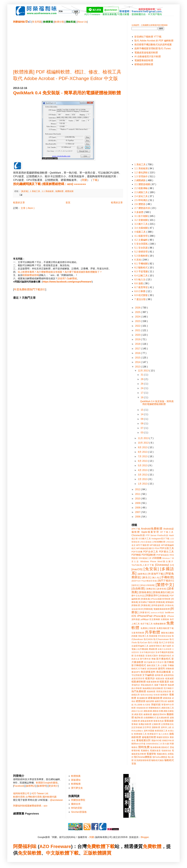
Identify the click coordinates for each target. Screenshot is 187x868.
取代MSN (148, 639)
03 (142, 433)
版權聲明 (42, 786)
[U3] (172, 565)
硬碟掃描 (167, 698)
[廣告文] (146, 577)
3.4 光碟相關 (141, 228)
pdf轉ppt (145, 619)
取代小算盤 (153, 643)
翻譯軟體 (139, 718)
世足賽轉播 (155, 619)
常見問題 (37, 22)
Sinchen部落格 (79, 812)
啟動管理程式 (156, 646)
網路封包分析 (137, 711)
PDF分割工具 (167, 548)
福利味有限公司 (21, 793)
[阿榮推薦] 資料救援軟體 (152, 605)
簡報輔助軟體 (142, 708)
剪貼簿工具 (143, 636)
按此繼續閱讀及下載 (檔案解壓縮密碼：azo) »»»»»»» (50, 184)
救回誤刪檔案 (164, 672)
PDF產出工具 (166, 552)
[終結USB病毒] (148, 585)
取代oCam (142, 643)
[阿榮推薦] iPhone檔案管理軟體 (156, 599)
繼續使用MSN (159, 714)
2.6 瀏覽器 (140, 204)
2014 (138, 362)
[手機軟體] (167, 577)
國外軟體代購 (50, 797)
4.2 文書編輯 (141, 240)
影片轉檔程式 (139, 665)
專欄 (153, 659)
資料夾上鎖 (166, 727)
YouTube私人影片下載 (143, 565)
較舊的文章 (117, 203)
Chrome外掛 (138, 535)
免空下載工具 (147, 624)
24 (142, 388)
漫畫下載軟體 (160, 685)
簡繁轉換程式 (155, 708)
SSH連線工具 (145, 558)
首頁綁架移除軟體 (142, 760)
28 (142, 379)
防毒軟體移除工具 (154, 744)
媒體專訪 (31, 786)
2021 (138, 330)
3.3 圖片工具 (141, 224)
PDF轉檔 (136, 555)
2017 (138, 349)
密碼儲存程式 (165, 656)
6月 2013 (143, 461)
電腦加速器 (155, 751)
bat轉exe (169, 612)
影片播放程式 (164, 659)
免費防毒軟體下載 (165, 628)
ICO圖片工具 (145, 539)
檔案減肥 (170, 679)
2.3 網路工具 (141, 192)
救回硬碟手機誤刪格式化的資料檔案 (153, 45)
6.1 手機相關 (141, 264)
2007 (138, 512)
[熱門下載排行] (166, 581)
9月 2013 (143, 447)
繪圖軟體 (148, 714)
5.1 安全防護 (141, 248)
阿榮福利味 (25, 846)
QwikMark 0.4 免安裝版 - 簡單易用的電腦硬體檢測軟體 (67, 93)
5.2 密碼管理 (141, 252)
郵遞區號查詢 (163, 737)
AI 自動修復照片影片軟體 (148, 56)
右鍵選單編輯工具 (140, 646)
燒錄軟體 (151, 691)
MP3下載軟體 (142, 545)
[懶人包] (156, 578)
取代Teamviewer (161, 639)
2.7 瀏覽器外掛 (143, 208)
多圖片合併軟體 (165, 649)
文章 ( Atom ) (28, 208)
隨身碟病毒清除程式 (160, 747)
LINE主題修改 (146, 542)
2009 (138, 503)
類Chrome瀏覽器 (143, 757)
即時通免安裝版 (165, 636)
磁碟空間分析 (161, 701)
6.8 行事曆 (140, 291)
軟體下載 (69, 853)
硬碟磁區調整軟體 (144, 64)
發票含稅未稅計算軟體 (150, 695)
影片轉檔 (169, 662)
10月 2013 (144, 443)
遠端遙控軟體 (149, 737)
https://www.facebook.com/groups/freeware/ (67, 282)
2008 (138, 508)
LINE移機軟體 (159, 542)
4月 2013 (143, 470)
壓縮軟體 (153, 649)
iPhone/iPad (145, 616)
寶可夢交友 (77, 788)
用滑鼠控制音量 (164, 691)
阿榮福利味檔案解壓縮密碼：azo (30, 806)
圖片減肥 (167, 646)
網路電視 (139, 714)
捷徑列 (161, 669)
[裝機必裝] (151, 589)
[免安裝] (25, 191)
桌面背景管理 (138, 679)
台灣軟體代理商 (34, 797)
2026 (138, 308)
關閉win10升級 (138, 744)
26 (142, 384)
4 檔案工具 (140, 232)
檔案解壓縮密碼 (31, 275)
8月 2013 (143, 452)
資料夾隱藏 (149, 731)
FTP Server (151, 535)
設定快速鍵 (137, 727)
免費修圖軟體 (159, 624)
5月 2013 (143, 465)
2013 (138, 367)
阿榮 (84, 180)
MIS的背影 (77, 808)
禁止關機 (138, 705)
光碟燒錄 (165, 619)
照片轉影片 (169, 688)
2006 (138, 517)
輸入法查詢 (164, 734)
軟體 (37, 853)
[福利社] (136, 585)
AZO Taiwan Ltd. (40, 793)
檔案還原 (164, 682)
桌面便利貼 (169, 675)
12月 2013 (144, 371)
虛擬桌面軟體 (147, 721)
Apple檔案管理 (150, 532)
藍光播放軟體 (163, 718)
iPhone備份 (160, 616)
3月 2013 (143, 475)
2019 (138, 339)
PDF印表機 (137, 552)
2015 (138, 358)
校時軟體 (159, 675)
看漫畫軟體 (142, 698)
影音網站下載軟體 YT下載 (148, 37)
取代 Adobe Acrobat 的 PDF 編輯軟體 (154, 41)
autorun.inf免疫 (157, 613)
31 (142, 375)
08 (142, 424)
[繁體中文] (165, 585)
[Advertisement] (68, 44)
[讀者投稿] (162, 589)
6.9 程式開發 (141, 295)
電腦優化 (145, 751)
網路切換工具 (168, 708)
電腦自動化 (162, 754)
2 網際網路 (140, 180)
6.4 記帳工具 (141, 276)
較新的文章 (19, 203)
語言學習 (147, 727)
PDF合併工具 (151, 552)
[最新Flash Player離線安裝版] (144, 581)
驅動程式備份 (158, 760)
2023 (138, 321)
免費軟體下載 (101, 846)
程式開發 (146, 705)
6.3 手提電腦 (141, 271)
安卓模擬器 (140, 656)
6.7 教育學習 (141, 287)
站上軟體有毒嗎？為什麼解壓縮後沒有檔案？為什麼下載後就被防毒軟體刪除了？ (60, 272)
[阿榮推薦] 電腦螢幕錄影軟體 (157, 609)
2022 (138, 326)
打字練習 (142, 669)
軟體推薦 (76, 776)
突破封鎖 (156, 705)
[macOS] (137, 569)
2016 (138, 353)
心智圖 (164, 665)
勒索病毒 (153, 636)
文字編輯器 (148, 675)
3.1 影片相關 (141, 216)
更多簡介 (53, 786)
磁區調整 (150, 701)
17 (142, 393)
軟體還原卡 (153, 734)
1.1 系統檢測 (48, 191)
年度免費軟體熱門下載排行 (30, 289)
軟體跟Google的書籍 (47, 783)
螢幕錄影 (169, 721)
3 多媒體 (139, 212)
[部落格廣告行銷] (162, 592)
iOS (134, 616)
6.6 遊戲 (139, 283)
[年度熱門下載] (156, 574)
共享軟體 (153, 632)
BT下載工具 (167, 532)
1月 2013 (143, 484)
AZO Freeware (55, 846)
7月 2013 (143, 456)
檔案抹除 (160, 679)
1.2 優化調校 (141, 173)
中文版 (53, 853)
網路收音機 (158, 711)
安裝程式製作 (152, 656)
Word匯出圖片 (166, 561)
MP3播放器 (155, 545)
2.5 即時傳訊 (141, 200)
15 (142, 410)
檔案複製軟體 (153, 682)
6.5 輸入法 (140, 279)
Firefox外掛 (163, 535)
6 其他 (138, 260)
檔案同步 (150, 678)
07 (142, 428)
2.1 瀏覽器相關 (143, 184)
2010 (138, 499)
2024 (138, 317)
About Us (82, 22)
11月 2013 (144, 438)
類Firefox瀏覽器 (160, 757)
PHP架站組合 (163, 555)
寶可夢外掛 (145, 659)
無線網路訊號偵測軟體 (153, 688)
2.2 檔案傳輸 (141, 188)
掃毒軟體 (170, 669)
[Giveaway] (162, 565)
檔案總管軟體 (139, 682)
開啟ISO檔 (156, 740)
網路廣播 (148, 711)
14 (142, 414)
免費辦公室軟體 (148, 628)
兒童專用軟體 (138, 633)
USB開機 (157, 558)
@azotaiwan (56, 800)
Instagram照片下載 (160, 539)
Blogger (145, 837)
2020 (138, 335)
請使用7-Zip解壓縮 (67, 278)
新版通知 (76, 780)
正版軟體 (93, 853)
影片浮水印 (158, 662)
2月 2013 (143, 479)
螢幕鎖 (135, 724)
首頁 (68, 203)
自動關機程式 (150, 718)
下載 (95, 180)
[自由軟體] (138, 589)
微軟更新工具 (153, 665)
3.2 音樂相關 (141, 220)
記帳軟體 (156, 724)
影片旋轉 (148, 662)
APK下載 (136, 529)
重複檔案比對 (144, 740)
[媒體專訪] (142, 574)
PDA (157, 548)
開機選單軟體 (168, 741)
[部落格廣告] (145, 592)
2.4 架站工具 (141, 196)
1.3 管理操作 (141, 176)
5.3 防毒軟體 (141, 256)
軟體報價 (76, 784)
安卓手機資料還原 (147, 652)
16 (142, 397)
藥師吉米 (76, 804)
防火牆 (166, 744)
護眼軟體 (156, 727)
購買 (107, 853)
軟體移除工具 (140, 734)
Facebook (19, 786)
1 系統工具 (35, 191)
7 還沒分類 (140, 299)
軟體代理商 (19, 797)
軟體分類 (59, 22)
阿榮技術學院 (78, 800)
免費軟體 (60, 191)
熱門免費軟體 (139, 691)
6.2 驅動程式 (141, 268)
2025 (138, 312)
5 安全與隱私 (142, 244)
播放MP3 (136, 672)
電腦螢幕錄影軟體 (144, 60)
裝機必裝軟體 (145, 724)
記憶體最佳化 (167, 724)
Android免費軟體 (152, 529)
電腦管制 (151, 754)
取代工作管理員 (166, 643)
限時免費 (144, 747)
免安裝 (25, 853)
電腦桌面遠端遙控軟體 (146, 53)
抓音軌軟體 (152, 669)
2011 (138, 494)
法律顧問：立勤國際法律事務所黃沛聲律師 (150, 25)
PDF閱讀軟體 (149, 555)
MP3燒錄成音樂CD (145, 548)
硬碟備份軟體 (155, 698)
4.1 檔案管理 (141, 236)
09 (142, 419)
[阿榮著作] (145, 612)
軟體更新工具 (161, 731)
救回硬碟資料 (148, 672)
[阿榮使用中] (152, 596)
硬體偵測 (69, 191)
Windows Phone (148, 561)
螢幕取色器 (159, 721)
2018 (138, 344)
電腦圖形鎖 (166, 751)
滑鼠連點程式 (147, 685)
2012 (138, 489)
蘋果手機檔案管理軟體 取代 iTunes (153, 48)
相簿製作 (164, 695)
